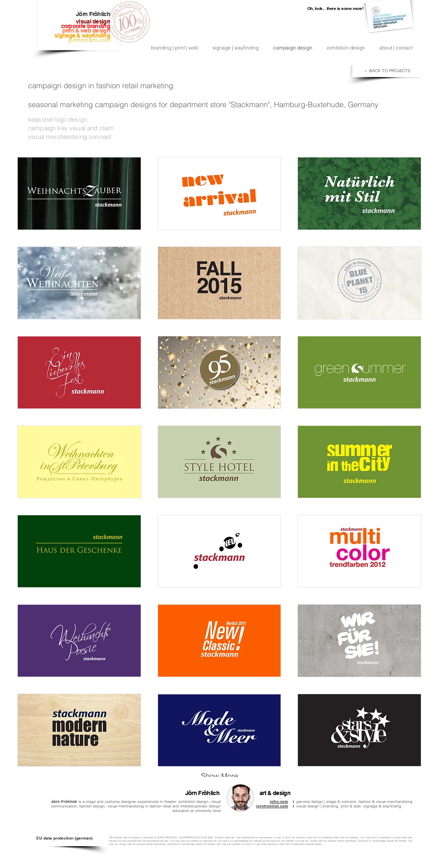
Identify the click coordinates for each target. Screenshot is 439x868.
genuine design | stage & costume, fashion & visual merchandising (354, 801)
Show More (219, 776)
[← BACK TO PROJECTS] (387, 71)
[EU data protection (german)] (64, 838)
